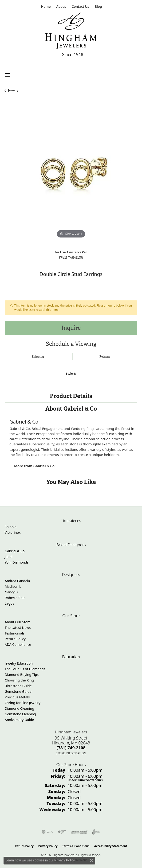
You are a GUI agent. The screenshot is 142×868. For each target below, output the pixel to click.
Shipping (38, 357)
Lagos (9, 603)
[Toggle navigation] (8, 75)
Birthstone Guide (18, 686)
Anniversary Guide (19, 720)
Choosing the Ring (19, 680)
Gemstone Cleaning (20, 714)
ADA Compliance (18, 644)
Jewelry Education (19, 663)
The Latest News (18, 628)
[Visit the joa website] (96, 832)
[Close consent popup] (91, 860)
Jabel (9, 557)
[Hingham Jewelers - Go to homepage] (71, 35)
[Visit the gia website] (47, 832)
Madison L (13, 586)
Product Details (71, 396)
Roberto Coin (15, 598)
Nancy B (11, 592)
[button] (61, 6)
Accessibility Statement (110, 846)
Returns (105, 357)
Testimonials (15, 633)
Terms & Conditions (76, 846)
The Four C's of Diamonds (25, 669)
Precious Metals (17, 697)
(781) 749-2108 (71, 257)
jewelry (13, 90)
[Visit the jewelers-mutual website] (79, 832)
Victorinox (13, 532)
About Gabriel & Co (71, 409)
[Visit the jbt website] (62, 832)
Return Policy (15, 639)
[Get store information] (71, 753)
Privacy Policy (48, 846)
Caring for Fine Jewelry (23, 703)
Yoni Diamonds (17, 562)
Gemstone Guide (18, 691)
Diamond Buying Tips (22, 675)
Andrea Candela (17, 581)
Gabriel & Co (15, 551)
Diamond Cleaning (19, 708)
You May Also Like (71, 482)
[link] (45, 6)
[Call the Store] (71, 748)
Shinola (11, 527)
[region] (71, 173)
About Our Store (18, 622)
